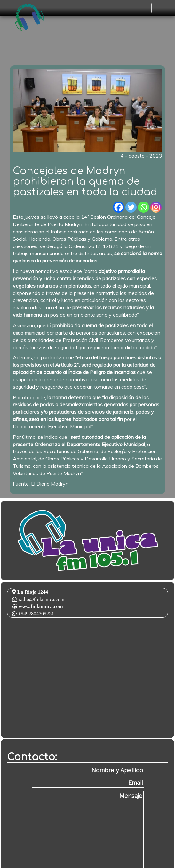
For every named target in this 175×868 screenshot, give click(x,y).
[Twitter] (131, 207)
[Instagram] (156, 207)
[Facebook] (119, 207)
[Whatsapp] (143, 207)
